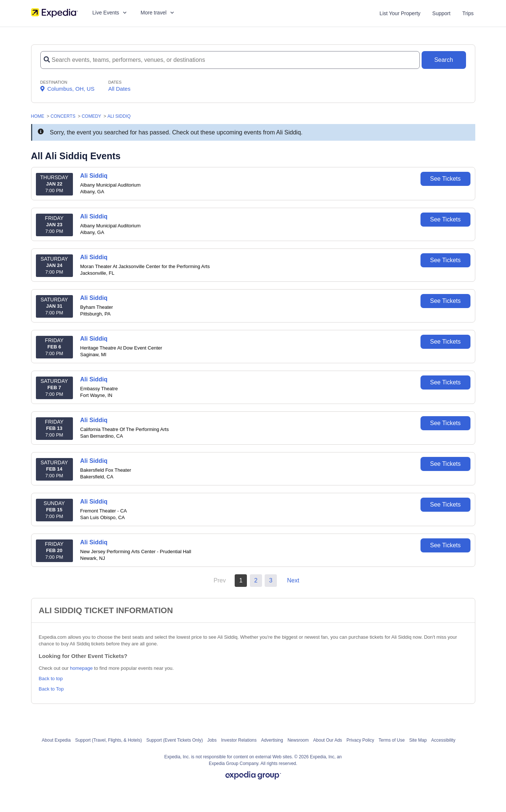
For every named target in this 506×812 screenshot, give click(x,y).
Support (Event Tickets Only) (175, 740)
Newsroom (298, 740)
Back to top (51, 679)
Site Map (418, 740)
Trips (468, 13)
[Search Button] (444, 60)
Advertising (272, 740)
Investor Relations (239, 740)
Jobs (212, 740)
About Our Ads (328, 740)
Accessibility (443, 740)
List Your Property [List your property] (400, 13)
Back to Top (51, 689)
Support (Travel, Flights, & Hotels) (108, 740)
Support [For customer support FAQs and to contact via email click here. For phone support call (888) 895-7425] (441, 13)
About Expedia (56, 740)
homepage (81, 668)
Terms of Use (392, 740)
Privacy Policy (360, 740)
